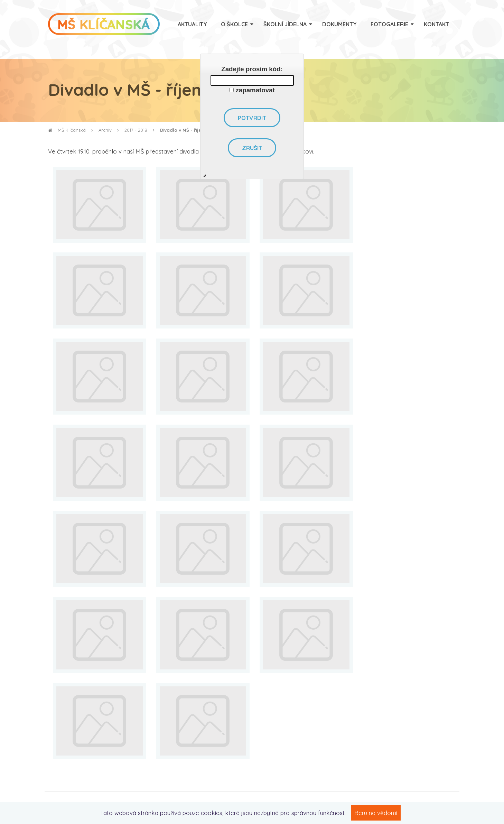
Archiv (105, 130)
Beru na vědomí (376, 813)
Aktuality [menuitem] (192, 24)
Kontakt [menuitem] (436, 24)
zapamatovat (255, 90)
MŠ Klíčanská (67, 130)
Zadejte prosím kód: (252, 69)
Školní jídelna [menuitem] (285, 24)
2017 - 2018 (136, 130)
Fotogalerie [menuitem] (389, 24)
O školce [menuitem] (234, 24)
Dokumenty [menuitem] (339, 24)
